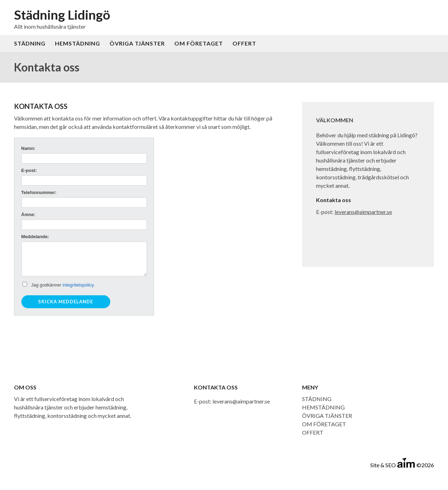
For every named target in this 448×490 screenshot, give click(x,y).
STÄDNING (30, 43)
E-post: (29, 170)
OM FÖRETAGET (199, 43)
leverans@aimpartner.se (363, 212)
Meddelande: (35, 237)
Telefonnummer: (39, 192)
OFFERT (244, 43)
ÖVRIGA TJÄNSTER (137, 43)
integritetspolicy (78, 285)
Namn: (28, 148)
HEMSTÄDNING (78, 43)
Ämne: (28, 215)
